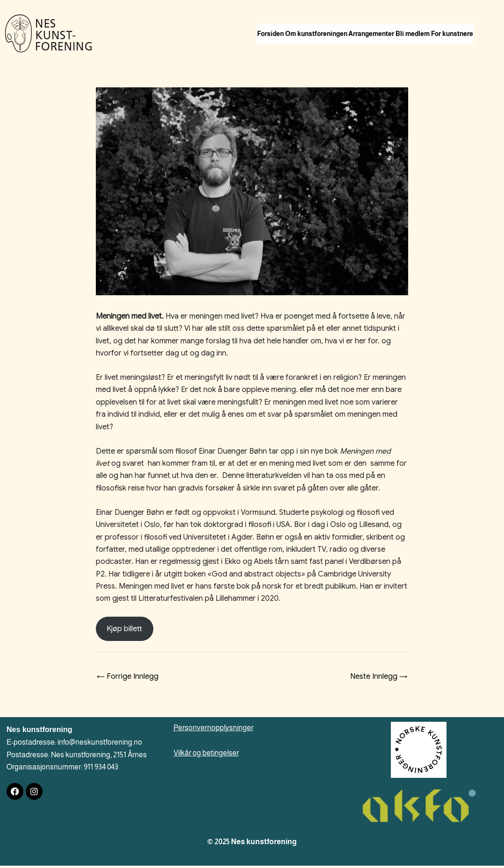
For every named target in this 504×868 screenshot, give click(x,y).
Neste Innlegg (379, 679)
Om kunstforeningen (335, 24)
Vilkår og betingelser (206, 755)
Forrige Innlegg (128, 679)
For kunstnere (285, 45)
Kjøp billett (124, 631)
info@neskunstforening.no (100, 744)
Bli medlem (457, 24)
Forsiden (277, 24)
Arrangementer (403, 24)
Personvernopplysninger (213, 730)
